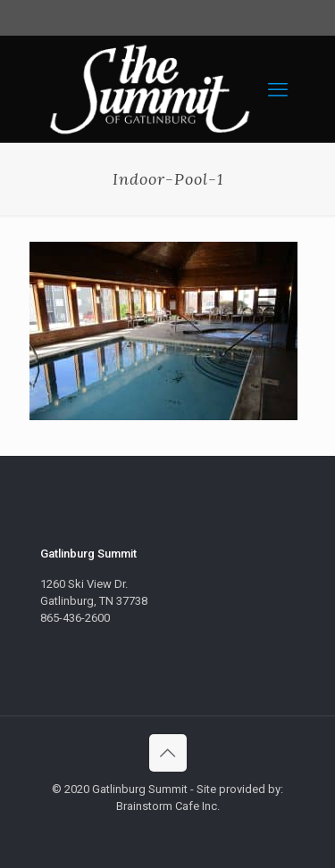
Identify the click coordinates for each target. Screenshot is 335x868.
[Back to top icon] (168, 753)
